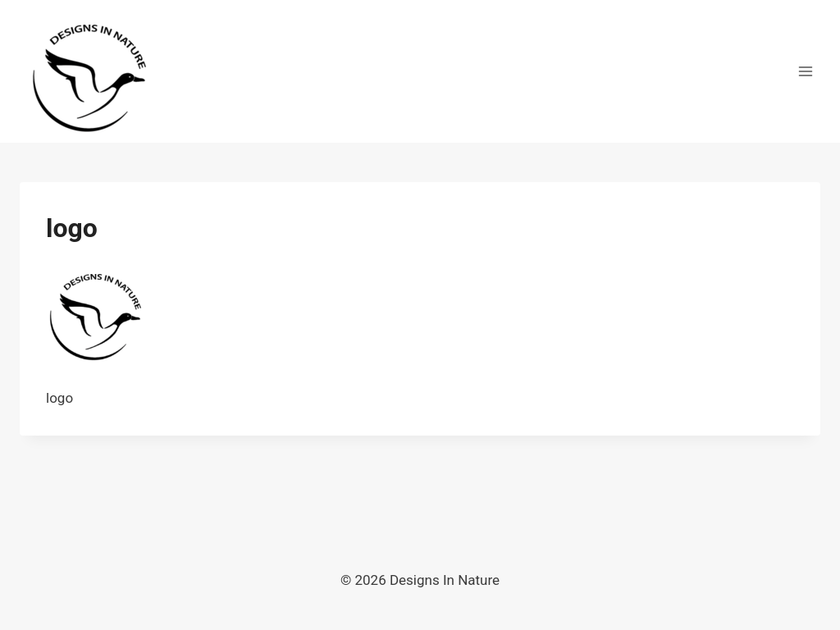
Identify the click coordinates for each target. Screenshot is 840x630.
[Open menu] (805, 71)
